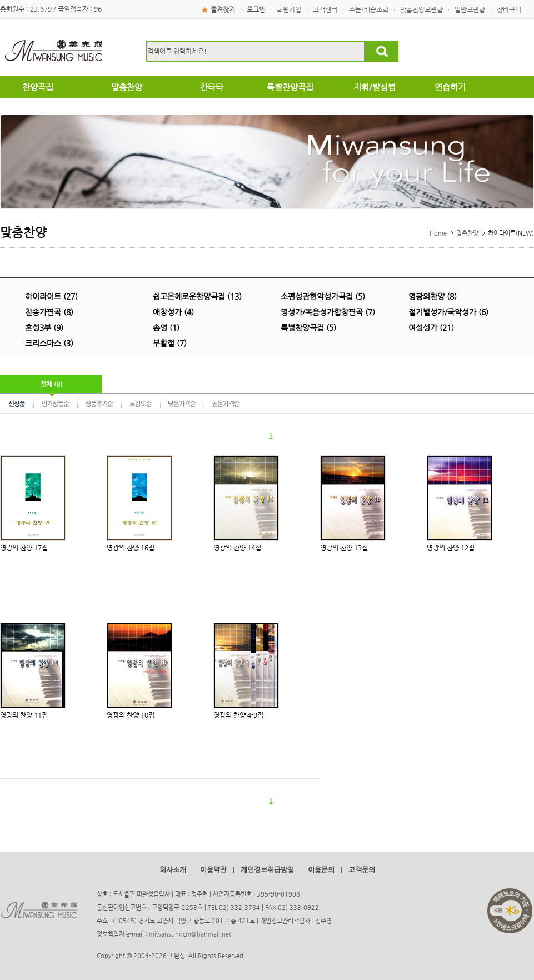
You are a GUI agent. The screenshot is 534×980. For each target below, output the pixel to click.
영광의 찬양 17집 (24, 548)
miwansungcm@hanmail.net (190, 934)
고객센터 (325, 9)
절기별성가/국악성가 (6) (448, 312)
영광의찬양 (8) (433, 296)
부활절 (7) (170, 343)
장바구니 (509, 9)
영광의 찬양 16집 (131, 548)
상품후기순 (100, 403)
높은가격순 (226, 403)
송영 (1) (166, 327)
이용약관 (213, 870)
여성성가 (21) (431, 327)
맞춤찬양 (467, 233)
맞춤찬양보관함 (421, 9)
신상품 (17, 403)
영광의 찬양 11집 (24, 715)
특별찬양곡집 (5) (308, 327)
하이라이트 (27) (51, 296)
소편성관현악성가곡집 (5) (323, 296)
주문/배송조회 (369, 9)
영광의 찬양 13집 (344, 548)
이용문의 (321, 870)
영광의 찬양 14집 (237, 548)
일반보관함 (470, 9)
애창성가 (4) (173, 312)
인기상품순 (56, 403)
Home (438, 233)
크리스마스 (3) (49, 343)
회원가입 (289, 9)
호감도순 (141, 403)
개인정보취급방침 (267, 870)
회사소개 (173, 870)
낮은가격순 (183, 403)
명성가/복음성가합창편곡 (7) (328, 312)
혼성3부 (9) (44, 327)
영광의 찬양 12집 (451, 548)
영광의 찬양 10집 (131, 715)
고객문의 (362, 870)
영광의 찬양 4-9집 (238, 715)
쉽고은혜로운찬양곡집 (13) (197, 296)
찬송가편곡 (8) (49, 312)
